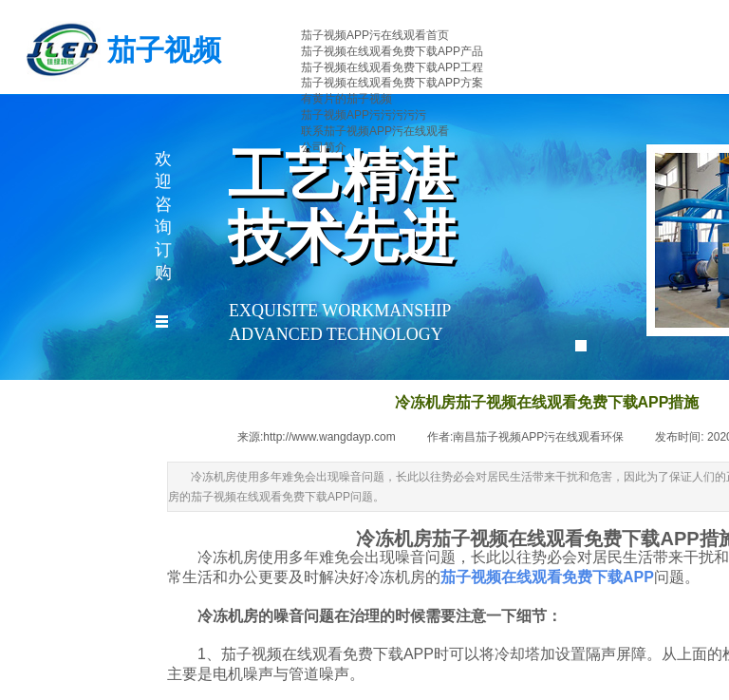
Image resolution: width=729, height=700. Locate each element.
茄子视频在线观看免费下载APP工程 (392, 67)
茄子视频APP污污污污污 (364, 115)
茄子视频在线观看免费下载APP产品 (392, 51)
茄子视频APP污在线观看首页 (375, 35)
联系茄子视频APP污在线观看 (375, 131)
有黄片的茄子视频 (346, 99)
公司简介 (324, 147)
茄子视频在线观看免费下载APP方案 (392, 83)
